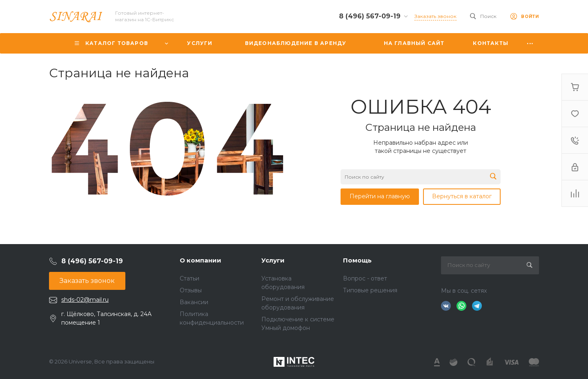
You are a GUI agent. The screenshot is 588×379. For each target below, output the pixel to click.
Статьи (189, 278)
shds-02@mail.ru (85, 300)
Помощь (357, 260)
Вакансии (194, 302)
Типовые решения (370, 290)
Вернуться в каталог (462, 196)
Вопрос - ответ (365, 278)
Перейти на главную (380, 196)
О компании (200, 260)
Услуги (273, 260)
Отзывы (191, 290)
